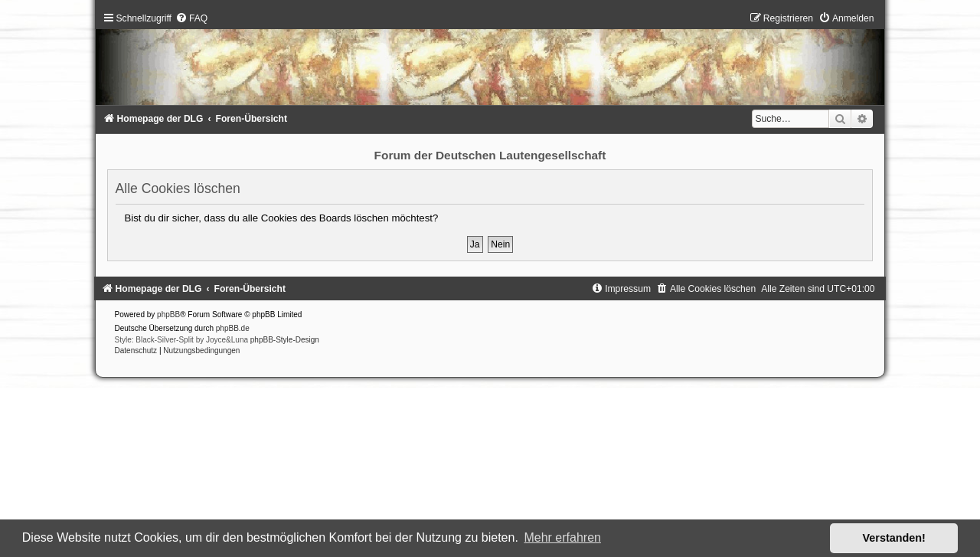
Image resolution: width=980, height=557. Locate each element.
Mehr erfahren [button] (562, 537)
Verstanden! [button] (894, 538)
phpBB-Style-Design (285, 340)
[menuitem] (191, 18)
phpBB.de (233, 328)
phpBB (168, 315)
